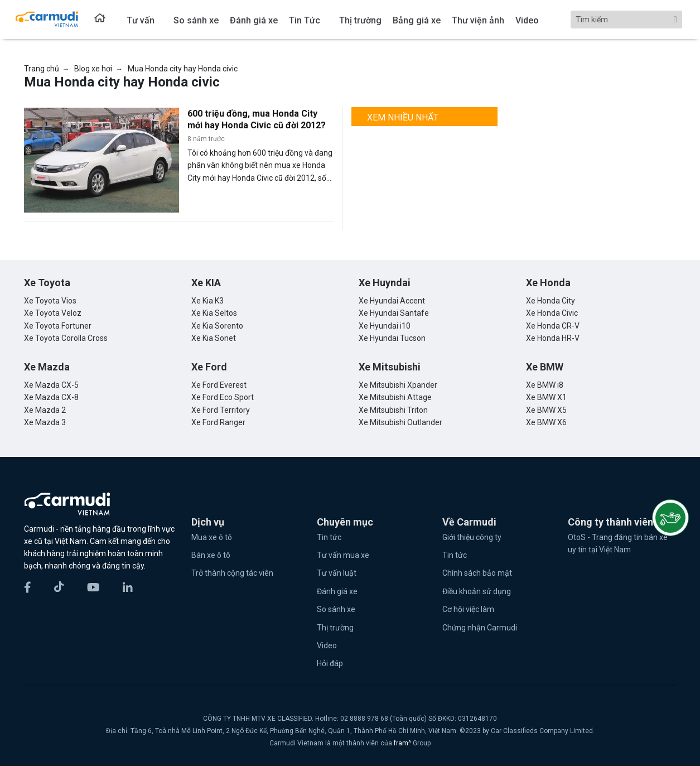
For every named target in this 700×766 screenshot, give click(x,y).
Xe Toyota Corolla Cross (66, 338)
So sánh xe (336, 609)
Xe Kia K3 (207, 301)
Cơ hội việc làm (468, 609)
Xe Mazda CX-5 (51, 385)
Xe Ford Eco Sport (223, 397)
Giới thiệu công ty (472, 537)
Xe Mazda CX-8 (51, 397)
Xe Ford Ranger (218, 422)
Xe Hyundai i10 (385, 326)
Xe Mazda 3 (45, 422)
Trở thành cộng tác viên (232, 573)
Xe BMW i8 (545, 385)
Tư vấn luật (337, 573)
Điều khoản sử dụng (477, 591)
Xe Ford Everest (219, 385)
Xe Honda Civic (552, 313)
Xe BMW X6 (546, 422)
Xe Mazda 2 (45, 410)
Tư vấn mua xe (343, 555)
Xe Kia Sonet (214, 338)
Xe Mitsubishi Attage (395, 397)
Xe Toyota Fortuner (58, 326)
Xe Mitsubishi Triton (393, 410)
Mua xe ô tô (212, 537)
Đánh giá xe (337, 591)
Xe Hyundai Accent (392, 301)
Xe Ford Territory (221, 410)
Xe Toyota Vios (50, 301)
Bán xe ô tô (211, 555)
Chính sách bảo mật (477, 573)
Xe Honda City (551, 301)
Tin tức (329, 537)
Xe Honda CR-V (553, 326)
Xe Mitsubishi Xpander (398, 385)
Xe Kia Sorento (217, 326)
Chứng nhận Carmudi (480, 628)
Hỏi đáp (330, 663)
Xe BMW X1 (546, 397)
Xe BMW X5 (546, 410)
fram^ (403, 743)
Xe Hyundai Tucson (392, 338)
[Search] (626, 20)
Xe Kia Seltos (214, 313)
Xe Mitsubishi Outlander (400, 422)
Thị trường (335, 628)
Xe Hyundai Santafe (394, 313)
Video (327, 645)
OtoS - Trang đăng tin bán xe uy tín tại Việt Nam (618, 543)
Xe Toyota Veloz (53, 313)
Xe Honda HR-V (553, 338)
